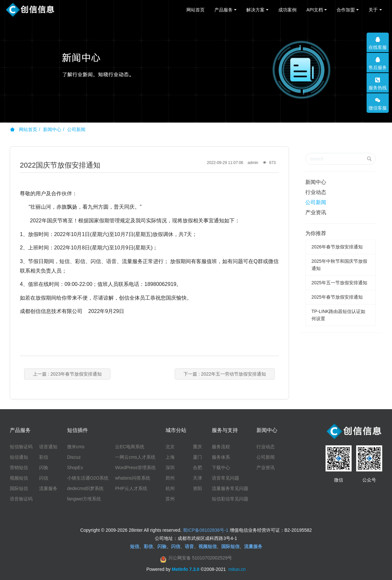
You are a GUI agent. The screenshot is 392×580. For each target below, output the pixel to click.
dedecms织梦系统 (86, 488)
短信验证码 (21, 447)
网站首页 (196, 10)
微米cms (76, 447)
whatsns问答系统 (132, 478)
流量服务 (48, 488)
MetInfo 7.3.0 (186, 569)
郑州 (170, 478)
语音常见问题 (225, 478)
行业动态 (316, 192)
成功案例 (287, 10)
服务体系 (221, 457)
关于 (373, 10)
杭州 (170, 488)
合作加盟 (346, 10)
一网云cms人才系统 (135, 457)
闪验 (44, 468)
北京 (170, 447)
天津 (197, 478)
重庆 (197, 447)
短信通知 (19, 457)
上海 (170, 457)
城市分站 (176, 430)
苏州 (170, 499)
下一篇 (225, 374)
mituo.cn (237, 569)
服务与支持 (225, 430)
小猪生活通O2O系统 (88, 478)
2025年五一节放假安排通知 (339, 283)
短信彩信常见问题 (230, 499)
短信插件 (78, 430)
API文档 (315, 10)
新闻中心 (52, 129)
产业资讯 (316, 212)
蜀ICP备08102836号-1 (206, 530)
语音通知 (48, 447)
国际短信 (19, 488)
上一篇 (67, 374)
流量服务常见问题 (230, 488)
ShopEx (75, 468)
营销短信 (19, 468)
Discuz (74, 457)
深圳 (170, 468)
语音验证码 (21, 499)
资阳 (197, 488)
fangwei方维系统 (84, 499)
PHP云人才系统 (131, 488)
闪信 (44, 478)
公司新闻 (76, 129)
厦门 (197, 457)
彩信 (44, 457)
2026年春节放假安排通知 (337, 247)
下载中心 (221, 468)
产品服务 (224, 10)
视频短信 (19, 478)
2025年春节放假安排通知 (337, 297)
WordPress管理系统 (135, 468)
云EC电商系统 (130, 447)
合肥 (197, 468)
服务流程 (221, 447)
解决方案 (255, 10)
